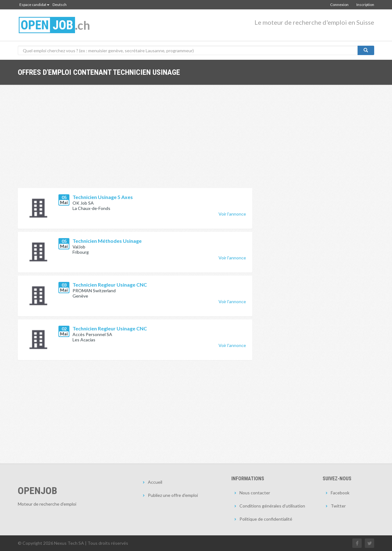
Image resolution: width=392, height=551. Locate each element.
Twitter (338, 506)
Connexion (339, 5)
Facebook (340, 493)
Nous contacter (255, 493)
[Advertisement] (135, 141)
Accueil (155, 482)
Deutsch (60, 5)
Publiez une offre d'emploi (173, 495)
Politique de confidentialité (266, 519)
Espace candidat (34, 5)
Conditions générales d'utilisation (272, 506)
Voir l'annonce (232, 214)
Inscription (365, 5)
